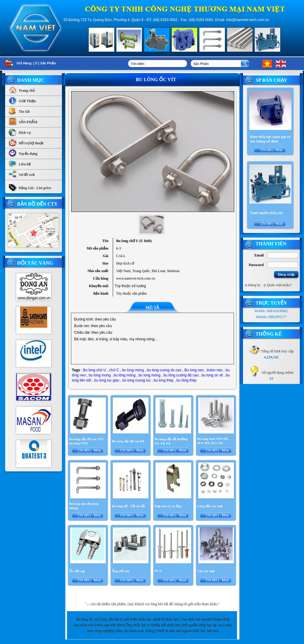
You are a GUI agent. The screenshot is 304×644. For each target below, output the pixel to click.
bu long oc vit (212, 375)
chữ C (114, 370)
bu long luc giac (107, 380)
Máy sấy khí (110, 619)
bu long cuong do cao (164, 370)
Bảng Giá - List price (30, 186)
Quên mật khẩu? (279, 285)
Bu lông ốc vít (87, 619)
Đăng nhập (286, 274)
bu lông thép (186, 380)
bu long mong (100, 375)
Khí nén (88, 625)
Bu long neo (194, 370)
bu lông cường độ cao (181, 375)
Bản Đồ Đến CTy (37, 204)
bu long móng (133, 370)
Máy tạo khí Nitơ (110, 625)
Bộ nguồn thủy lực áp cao (203, 625)
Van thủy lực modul (196, 619)
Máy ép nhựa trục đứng (135, 631)
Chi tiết (83, 450)
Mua (97, 450)
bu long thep (164, 380)
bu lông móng (125, 375)
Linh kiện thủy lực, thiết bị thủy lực (150, 619)
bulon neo (215, 370)
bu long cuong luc (137, 380)
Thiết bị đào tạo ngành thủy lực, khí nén (187, 631)
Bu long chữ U (95, 370)
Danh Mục (31, 80)
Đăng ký (254, 285)
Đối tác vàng (35, 263)
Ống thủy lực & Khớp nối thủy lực (153, 625)
